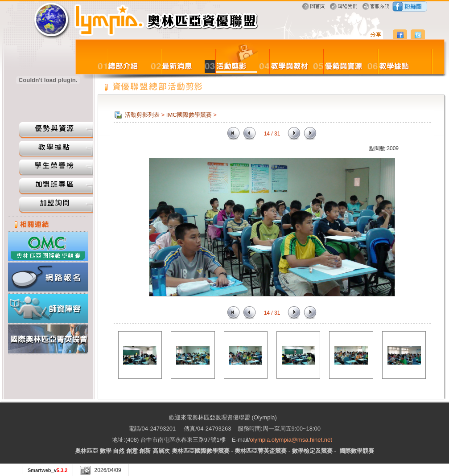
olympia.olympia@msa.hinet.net (291, 440)
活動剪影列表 (142, 115)
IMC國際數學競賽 (189, 115)
